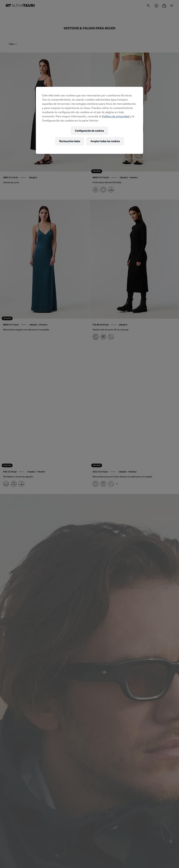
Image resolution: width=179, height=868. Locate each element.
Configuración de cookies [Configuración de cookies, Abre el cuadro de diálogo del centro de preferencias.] (89, 131)
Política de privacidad (116, 116)
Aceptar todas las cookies (105, 141)
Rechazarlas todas (70, 141)
